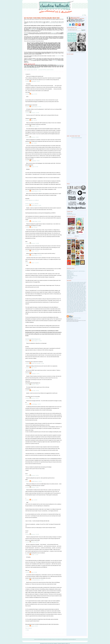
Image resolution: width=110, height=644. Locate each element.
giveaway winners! (71, 273)
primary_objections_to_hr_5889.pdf (32, 200)
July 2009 (80, 294)
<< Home (27, 630)
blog (65, 639)
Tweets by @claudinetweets (77, 138)
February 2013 (76, 306)
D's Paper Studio (34, 221)
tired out (69, 270)
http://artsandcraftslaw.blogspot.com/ (32, 68)
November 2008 (76, 292)
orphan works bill (34, 70)
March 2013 (81, 306)
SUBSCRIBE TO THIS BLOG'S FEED (74, 318)
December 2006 (82, 286)
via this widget (55, 60)
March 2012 (72, 303)
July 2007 (80, 288)
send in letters (28, 60)
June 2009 (76, 294)
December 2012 (82, 305)
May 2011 (71, 301)
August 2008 (76, 291)
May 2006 (78, 284)
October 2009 (79, 295)
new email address (71, 275)
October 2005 (77, 282)
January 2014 (79, 309)
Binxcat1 (33, 555)
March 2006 (69, 284)
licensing (43, 639)
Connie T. (33, 251)
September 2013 (73, 308)
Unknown (33, 167)
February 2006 (82, 283)
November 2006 (76, 286)
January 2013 (70, 306)
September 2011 (73, 301)
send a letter (54, 33)
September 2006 (80, 285)
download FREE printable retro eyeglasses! (77, 52)
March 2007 (81, 287)
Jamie (32, 227)
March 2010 (72, 297)
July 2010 (71, 298)
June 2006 (83, 284)
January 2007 (70, 287)
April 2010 (77, 297)
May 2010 (81, 297)
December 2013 (73, 309)
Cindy (32, 500)
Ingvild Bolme (34, 81)
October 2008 (70, 292)
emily (32, 368)
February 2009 (76, 293)
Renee (32, 94)
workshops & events (55, 639)
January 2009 (70, 293)
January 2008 (79, 290)
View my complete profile (75, 22)
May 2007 (71, 288)
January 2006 (76, 283)
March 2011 (81, 300)
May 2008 (81, 291)
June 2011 (76, 301)
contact (72, 639)
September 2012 (82, 304)
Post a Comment (29, 628)
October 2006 (70, 286)
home (75, 639)
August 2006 (74, 285)
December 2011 (73, 302)
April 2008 (77, 291)
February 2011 (76, 300)
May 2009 (71, 294)
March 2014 (72, 310)
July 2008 (71, 291)
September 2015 (70, 312)
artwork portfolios (37, 639)
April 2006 (74, 284)
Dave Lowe (33, 391)
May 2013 (71, 307)
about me (68, 639)
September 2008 (82, 291)
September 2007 (73, 289)
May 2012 (81, 303)
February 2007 (76, 287)
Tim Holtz (33, 59)
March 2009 (81, 293)
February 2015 (76, 312)
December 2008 (82, 292)
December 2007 (73, 290)
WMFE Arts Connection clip (72, 276)
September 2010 (82, 298)
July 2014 (71, 311)
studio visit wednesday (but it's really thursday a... (76, 271)
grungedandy (33, 161)
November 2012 (76, 305)
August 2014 (76, 311)
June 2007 (76, 288)
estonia (32, 626)
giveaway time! (70, 278)
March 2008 (72, 291)
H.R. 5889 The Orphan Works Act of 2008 (36, 23)
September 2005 (70, 282)
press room (61, 639)
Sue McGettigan (34, 404)
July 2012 (71, 304)
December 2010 (82, 299)
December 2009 (73, 296)
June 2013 (76, 307)
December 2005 (70, 283)
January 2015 (70, 312)
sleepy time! (69, 272)
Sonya (32, 572)
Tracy (32, 143)
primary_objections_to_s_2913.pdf (32, 204)
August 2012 (76, 304)
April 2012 (77, 303)
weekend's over (70, 274)
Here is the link (58, 56)
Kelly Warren (33, 374)
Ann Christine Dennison (35, 580)
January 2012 (79, 302)
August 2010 (76, 298)
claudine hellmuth (34, 107)
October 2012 (70, 305)
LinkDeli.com (69, 235)
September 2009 (73, 295)
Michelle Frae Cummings (36, 363)
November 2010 (76, 299)
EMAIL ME (70, 213)
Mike (32, 120)
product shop (48, 639)
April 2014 (77, 310)
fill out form (26, 34)
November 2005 (83, 282)
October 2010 (70, 299)
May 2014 (81, 310)
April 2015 (81, 312)
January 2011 (70, 300)
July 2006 (69, 285)
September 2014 (82, 311)
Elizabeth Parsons (34, 481)
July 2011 (80, 301)
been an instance (33, 29)
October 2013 (79, 308)
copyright (29, 70)
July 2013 (80, 307)
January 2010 (79, 296)
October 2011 (79, 301)
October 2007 (79, 289)
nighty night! (69, 277)
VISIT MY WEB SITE (72, 214)
